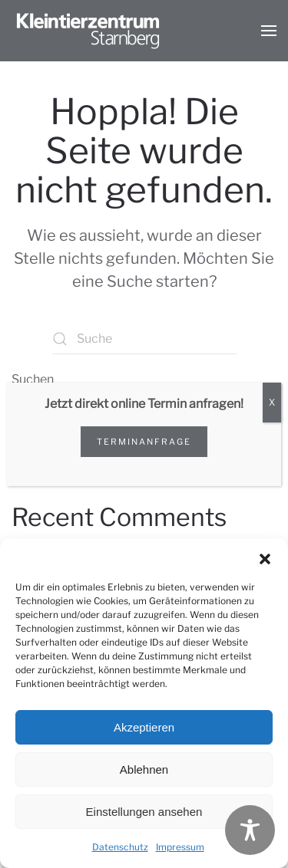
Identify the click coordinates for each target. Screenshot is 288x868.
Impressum (180, 847)
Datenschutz (120, 847)
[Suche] (144, 339)
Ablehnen (144, 769)
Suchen (33, 379)
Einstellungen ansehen (144, 812)
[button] (265, 557)
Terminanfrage (144, 442)
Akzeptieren (144, 727)
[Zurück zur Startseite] (88, 31)
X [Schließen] (272, 402)
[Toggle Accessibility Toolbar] (250, 830)
